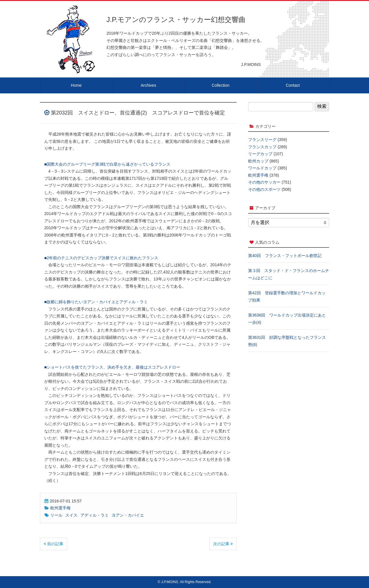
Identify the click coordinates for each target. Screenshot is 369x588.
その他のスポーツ (264, 189)
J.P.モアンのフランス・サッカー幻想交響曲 (176, 20)
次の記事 (223, 544)
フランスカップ (262, 147)
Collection (221, 85)
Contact (293, 85)
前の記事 (53, 544)
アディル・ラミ (95, 515)
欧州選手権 (60, 508)
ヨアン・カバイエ (128, 515)
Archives (148, 85)
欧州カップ (258, 161)
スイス (71, 515)
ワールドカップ (262, 168)
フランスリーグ (262, 140)
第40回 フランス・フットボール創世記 (285, 256)
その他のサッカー (264, 182)
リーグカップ (260, 154)
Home (76, 85)
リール (56, 515)
